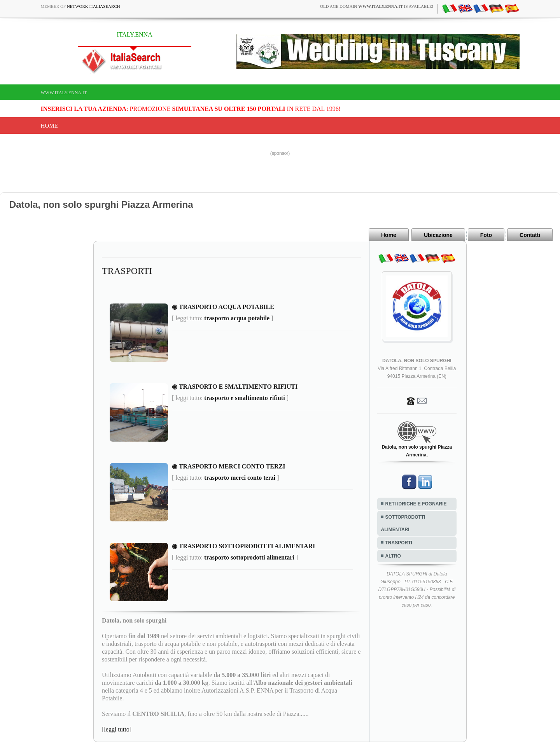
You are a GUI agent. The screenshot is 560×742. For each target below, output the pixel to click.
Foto (486, 235)
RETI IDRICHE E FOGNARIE (416, 504)
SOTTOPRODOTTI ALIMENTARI (403, 523)
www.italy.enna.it (64, 93)
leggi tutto (116, 729)
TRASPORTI (399, 543)
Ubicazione (438, 235)
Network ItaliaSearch (94, 6)
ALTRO (393, 556)
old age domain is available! (377, 6)
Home (49, 126)
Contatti (530, 235)
